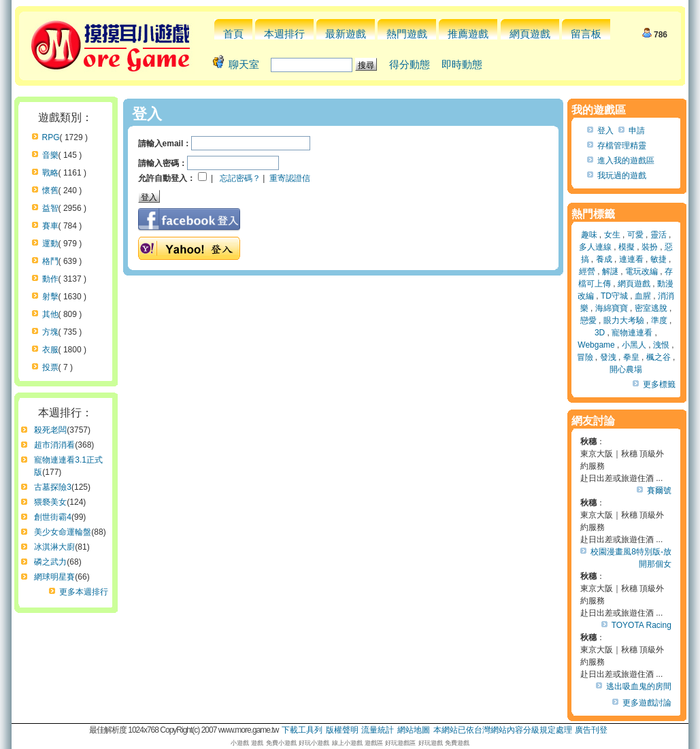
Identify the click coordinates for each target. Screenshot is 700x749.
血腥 (643, 296)
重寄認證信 (290, 178)
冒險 (585, 357)
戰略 (50, 173)
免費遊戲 (457, 743)
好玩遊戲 (431, 743)
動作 (50, 279)
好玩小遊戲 (314, 743)
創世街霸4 (53, 517)
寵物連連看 (632, 333)
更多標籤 (659, 384)
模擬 (627, 247)
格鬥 (50, 261)
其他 (50, 314)
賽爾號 (659, 490)
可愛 (635, 235)
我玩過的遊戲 (622, 176)
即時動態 (462, 64)
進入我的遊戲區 (626, 161)
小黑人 (634, 345)
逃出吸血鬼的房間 (639, 686)
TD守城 (614, 296)
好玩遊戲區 (400, 743)
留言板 (586, 34)
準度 (659, 320)
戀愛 (588, 320)
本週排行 (284, 34)
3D (600, 333)
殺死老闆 (50, 430)
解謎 (610, 271)
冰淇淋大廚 (54, 547)
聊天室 (244, 64)
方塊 (50, 332)
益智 (50, 208)
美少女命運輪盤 (63, 532)
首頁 (233, 34)
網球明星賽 (54, 577)
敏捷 (659, 259)
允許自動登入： (167, 178)
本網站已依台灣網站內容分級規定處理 (503, 730)
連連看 (631, 259)
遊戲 (257, 743)
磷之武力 (50, 562)
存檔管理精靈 (622, 146)
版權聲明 (342, 730)
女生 (612, 235)
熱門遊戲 (407, 34)
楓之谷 (659, 357)
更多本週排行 (84, 592)
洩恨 (661, 345)
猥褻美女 (50, 502)
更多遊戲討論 (647, 703)
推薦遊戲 (468, 34)
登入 (605, 131)
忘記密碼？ (240, 178)
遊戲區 (374, 743)
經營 (587, 271)
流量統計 (378, 730)
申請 (637, 131)
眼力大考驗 (624, 320)
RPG (51, 137)
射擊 (50, 297)
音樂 (50, 155)
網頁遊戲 (530, 34)
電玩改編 (641, 271)
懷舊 (50, 190)
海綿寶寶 (612, 308)
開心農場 (626, 369)
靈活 (659, 235)
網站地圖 (414, 730)
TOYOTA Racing (641, 625)
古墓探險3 (53, 487)
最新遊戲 (346, 34)
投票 (50, 367)
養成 (604, 259)
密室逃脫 (651, 308)
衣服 (50, 350)
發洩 (608, 357)
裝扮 (650, 247)
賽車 (50, 226)
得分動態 (410, 64)
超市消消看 (54, 445)
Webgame (596, 345)
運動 (50, 244)
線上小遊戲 (347, 743)
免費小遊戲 (281, 743)
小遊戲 (240, 743)
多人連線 (595, 247)
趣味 (589, 235)
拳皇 (631, 357)
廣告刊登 (591, 730)
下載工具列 (302, 730)
